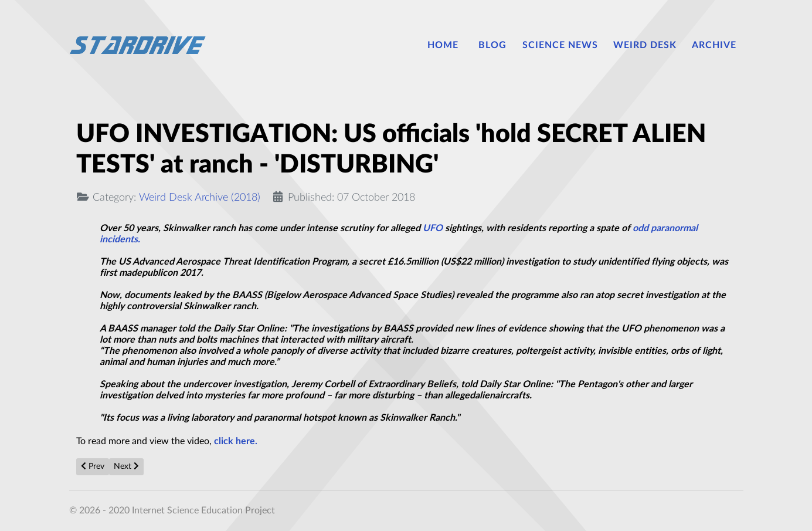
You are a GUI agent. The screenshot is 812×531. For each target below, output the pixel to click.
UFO (433, 228)
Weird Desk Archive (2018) (200, 197)
